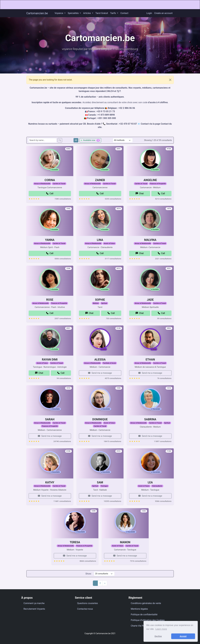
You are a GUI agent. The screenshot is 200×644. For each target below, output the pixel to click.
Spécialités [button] (74, 13)
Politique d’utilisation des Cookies (148, 620)
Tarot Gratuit (102, 13)
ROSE (50, 309)
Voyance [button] (59, 13)
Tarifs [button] (113, 13)
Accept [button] (183, 636)
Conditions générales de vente (146, 603)
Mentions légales (139, 609)
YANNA (50, 250)
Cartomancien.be (37, 13)
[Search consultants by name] (42, 140)
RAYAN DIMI (50, 369)
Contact (124, 13)
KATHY (50, 492)
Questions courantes (88, 603)
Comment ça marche (34, 603)
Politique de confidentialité (144, 615)
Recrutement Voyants (34, 609)
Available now (90, 140)
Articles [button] (87, 13)
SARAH (50, 429)
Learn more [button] (161, 629)
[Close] (170, 80)
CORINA (50, 190)
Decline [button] (158, 636)
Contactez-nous (85, 609)
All (76, 140)
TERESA (75, 552)
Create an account (163, 13)
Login (149, 13)
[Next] (105, 583)
